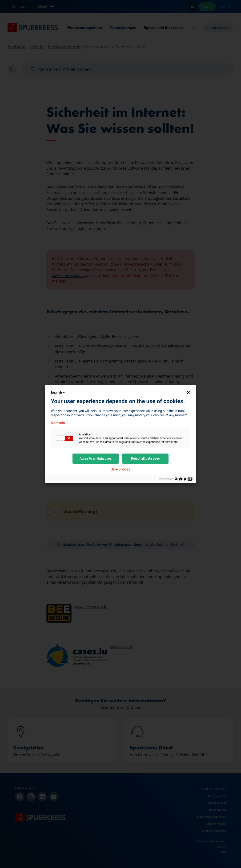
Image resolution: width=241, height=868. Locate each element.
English (58, 392)
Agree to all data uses (96, 458)
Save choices (120, 469)
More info (58, 423)
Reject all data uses (145, 458)
